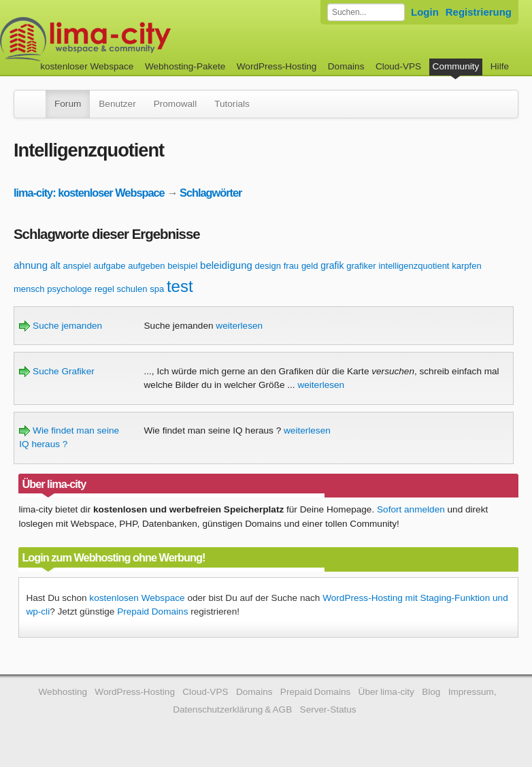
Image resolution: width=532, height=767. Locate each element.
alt (55, 265)
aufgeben (146, 266)
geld (310, 266)
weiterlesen (239, 326)
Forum (68, 104)
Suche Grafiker (56, 371)
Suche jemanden (61, 326)
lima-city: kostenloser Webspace (89, 193)
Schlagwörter (211, 193)
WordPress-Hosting (277, 66)
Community (456, 66)
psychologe (69, 289)
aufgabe (109, 266)
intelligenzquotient (414, 266)
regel (104, 289)
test (180, 286)
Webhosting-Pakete (185, 66)
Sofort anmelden (411, 509)
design (268, 266)
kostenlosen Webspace (137, 598)
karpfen (466, 266)
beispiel (182, 266)
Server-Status (328, 709)
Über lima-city (386, 692)
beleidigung (226, 265)
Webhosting (63, 692)
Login (425, 12)
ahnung (31, 265)
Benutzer (117, 104)
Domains (346, 66)
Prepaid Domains (152, 611)
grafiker (361, 266)
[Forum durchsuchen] (366, 12)
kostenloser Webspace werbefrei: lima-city (136, 39)
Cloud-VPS (398, 66)
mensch (29, 289)
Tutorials (232, 104)
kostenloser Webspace (87, 66)
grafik (332, 265)
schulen (132, 289)
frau (291, 266)
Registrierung (479, 12)
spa (157, 289)
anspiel (77, 266)
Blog (431, 692)
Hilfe (500, 66)
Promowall (175, 104)
